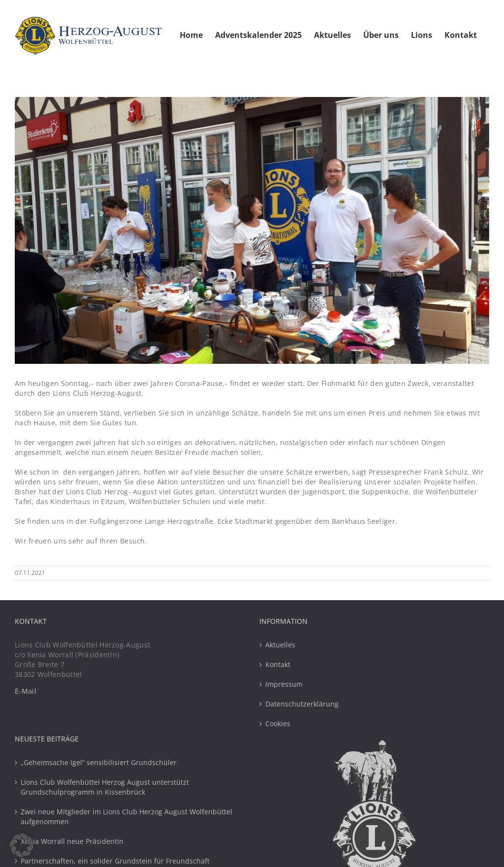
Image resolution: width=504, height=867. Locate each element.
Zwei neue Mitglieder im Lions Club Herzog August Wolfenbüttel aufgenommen (126, 817)
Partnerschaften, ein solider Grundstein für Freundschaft (115, 861)
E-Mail (26, 691)
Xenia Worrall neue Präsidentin (72, 841)
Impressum (284, 684)
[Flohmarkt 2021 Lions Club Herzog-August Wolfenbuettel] (252, 230)
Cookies (278, 723)
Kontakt (278, 664)
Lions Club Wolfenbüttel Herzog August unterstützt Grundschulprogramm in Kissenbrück (105, 787)
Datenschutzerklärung (302, 704)
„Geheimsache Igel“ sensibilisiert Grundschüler (99, 762)
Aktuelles (280, 645)
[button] (22, 845)
